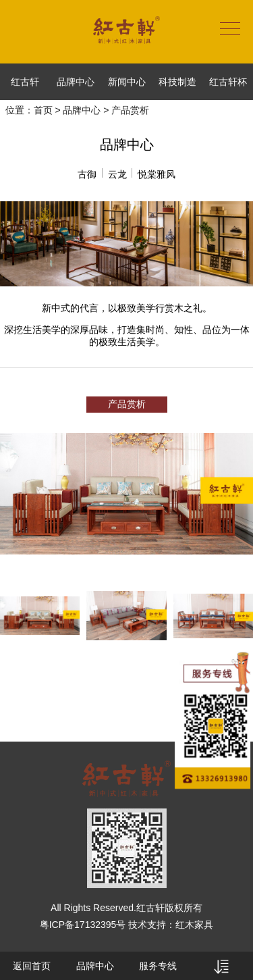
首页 (43, 110)
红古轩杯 (228, 82)
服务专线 (158, 966)
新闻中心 (127, 82)
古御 (87, 174)
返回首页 (32, 966)
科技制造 (177, 82)
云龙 (117, 174)
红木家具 (194, 925)
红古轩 (25, 82)
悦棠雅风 (157, 174)
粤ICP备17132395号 (83, 925)
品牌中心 (76, 82)
